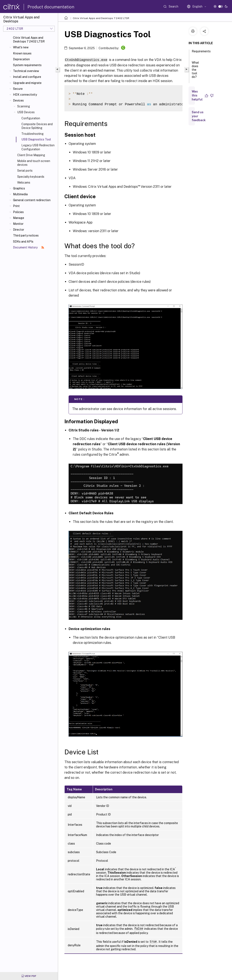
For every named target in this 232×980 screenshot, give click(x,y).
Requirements (201, 53)
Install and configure (27, 77)
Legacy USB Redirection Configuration (38, 147)
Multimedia (20, 194)
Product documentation (51, 7)
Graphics (19, 188)
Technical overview (26, 71)
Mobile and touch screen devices (34, 163)
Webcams (24, 183)
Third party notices (26, 235)
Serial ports (25, 171)
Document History (29, 247)
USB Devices (26, 112)
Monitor (18, 224)
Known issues (22, 53)
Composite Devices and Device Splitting (37, 126)
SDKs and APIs (23, 242)
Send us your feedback (199, 116)
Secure (18, 89)
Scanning (24, 106)
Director (19, 230)
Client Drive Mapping (31, 155)
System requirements (27, 65)
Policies (18, 212)
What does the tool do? (195, 72)
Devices (18, 100)
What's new (21, 47)
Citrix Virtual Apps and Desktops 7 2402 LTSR (29, 40)
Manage (19, 218)
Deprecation (21, 59)
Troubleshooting (33, 134)
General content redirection (32, 200)
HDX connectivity (25, 95)
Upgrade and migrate (27, 83)
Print (16, 206)
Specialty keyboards (31, 177)
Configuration (31, 118)
